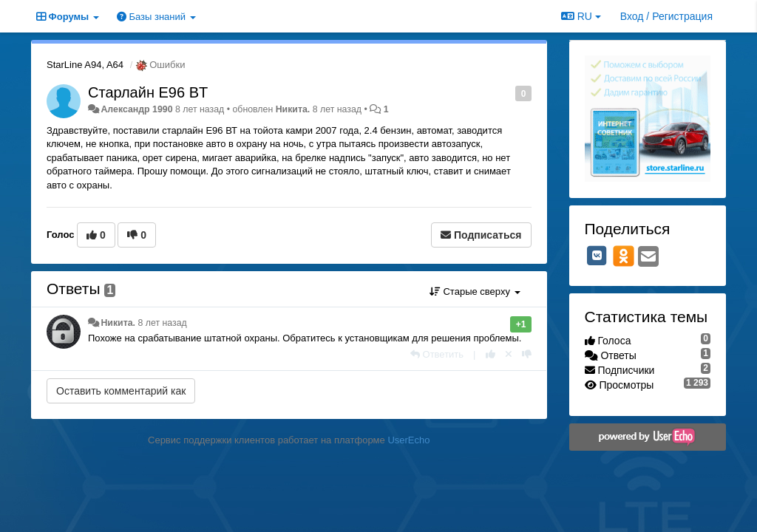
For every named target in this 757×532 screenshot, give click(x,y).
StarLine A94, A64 (85, 65)
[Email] (648, 258)
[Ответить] (437, 354)
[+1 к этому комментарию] (490, 354)
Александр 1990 (136, 109)
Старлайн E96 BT (148, 92)
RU (581, 16)
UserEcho (408, 440)
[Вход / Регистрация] (666, 16)
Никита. (293, 109)
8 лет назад (162, 323)
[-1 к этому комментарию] (527, 354)
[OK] (624, 256)
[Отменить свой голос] (509, 354)
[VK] (597, 256)
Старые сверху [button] (475, 291)
